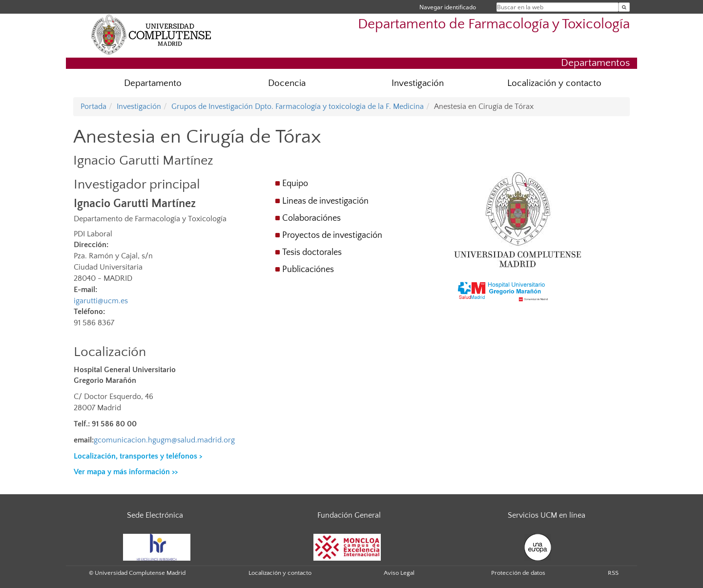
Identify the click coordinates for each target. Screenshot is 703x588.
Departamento (153, 83)
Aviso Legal (399, 573)
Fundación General (349, 515)
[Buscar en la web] (624, 7)
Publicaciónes (308, 270)
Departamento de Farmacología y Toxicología (494, 24)
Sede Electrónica (155, 515)
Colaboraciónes (311, 218)
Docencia (287, 83)
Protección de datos (518, 573)
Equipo (295, 184)
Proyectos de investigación (332, 235)
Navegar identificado (448, 7)
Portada (93, 106)
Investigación (418, 83)
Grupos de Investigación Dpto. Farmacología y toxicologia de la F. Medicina (298, 106)
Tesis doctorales (312, 252)
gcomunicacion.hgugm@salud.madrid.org (164, 440)
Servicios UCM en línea (547, 515)
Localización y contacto (554, 83)
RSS (613, 573)
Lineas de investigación (325, 201)
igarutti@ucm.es (101, 301)
